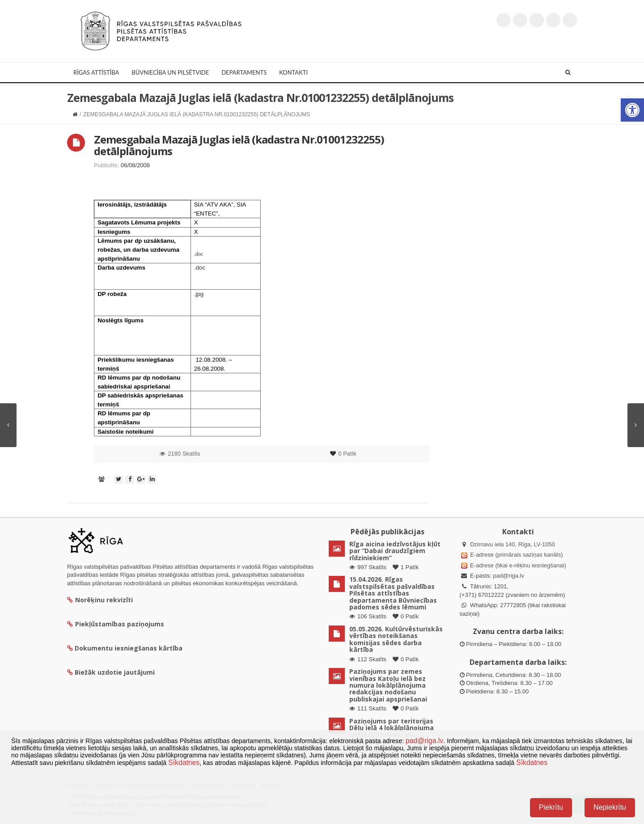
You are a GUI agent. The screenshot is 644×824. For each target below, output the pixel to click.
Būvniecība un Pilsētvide (170, 72)
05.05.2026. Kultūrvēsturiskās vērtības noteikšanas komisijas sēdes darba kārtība (396, 639)
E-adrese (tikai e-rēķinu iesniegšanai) (517, 565)
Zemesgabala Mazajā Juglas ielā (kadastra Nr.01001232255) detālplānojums (239, 145)
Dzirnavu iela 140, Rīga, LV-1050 (513, 544)
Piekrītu (551, 807)
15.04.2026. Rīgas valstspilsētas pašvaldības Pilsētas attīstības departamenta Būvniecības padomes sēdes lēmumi (393, 593)
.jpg (199, 294)
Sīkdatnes (184, 763)
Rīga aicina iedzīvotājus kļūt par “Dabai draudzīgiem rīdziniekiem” (395, 551)
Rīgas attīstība (96, 72)
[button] (632, 110)
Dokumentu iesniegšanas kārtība (129, 648)
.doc (199, 254)
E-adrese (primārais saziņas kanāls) (516, 555)
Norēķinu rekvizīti (100, 600)
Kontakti (293, 72)
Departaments (244, 72)
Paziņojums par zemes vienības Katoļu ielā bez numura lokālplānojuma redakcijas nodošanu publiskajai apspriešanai (388, 685)
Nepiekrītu (610, 807)
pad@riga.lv (508, 576)
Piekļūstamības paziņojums (116, 624)
